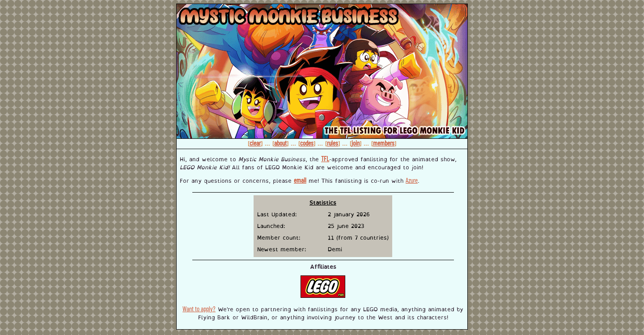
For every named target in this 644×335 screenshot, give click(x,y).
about (280, 143)
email (300, 180)
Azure (412, 180)
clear (255, 143)
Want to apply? (199, 309)
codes (307, 143)
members (384, 143)
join (356, 143)
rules (333, 143)
